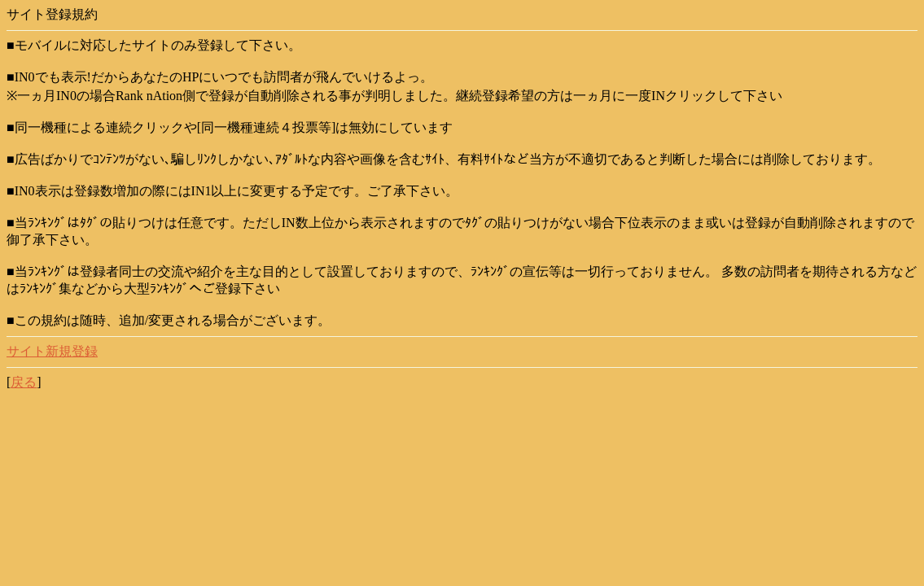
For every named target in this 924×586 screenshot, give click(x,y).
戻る (24, 382)
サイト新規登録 (52, 351)
